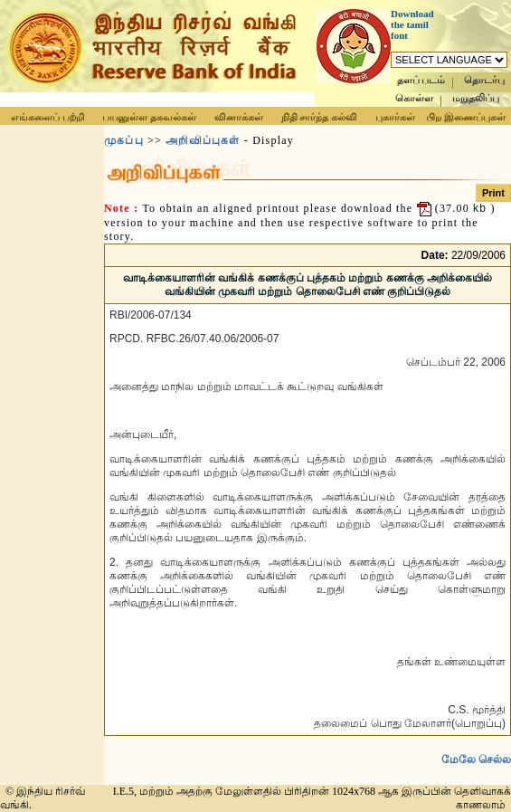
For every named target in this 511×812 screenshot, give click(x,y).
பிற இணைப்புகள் (466, 117)
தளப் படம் (421, 80)
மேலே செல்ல (476, 759)
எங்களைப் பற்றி (47, 117)
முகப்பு (124, 140)
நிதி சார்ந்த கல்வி (320, 117)
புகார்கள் (395, 117)
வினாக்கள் (239, 117)
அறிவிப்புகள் (203, 140)
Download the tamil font (412, 24)
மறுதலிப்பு (476, 98)
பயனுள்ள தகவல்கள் (149, 117)
